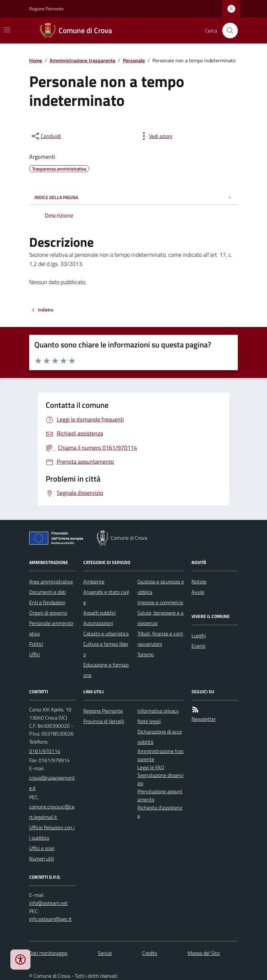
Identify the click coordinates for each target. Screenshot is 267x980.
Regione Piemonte (46, 9)
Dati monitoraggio (48, 953)
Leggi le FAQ (151, 767)
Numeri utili (41, 859)
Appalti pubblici (99, 613)
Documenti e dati (47, 592)
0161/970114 (45, 751)
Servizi (105, 953)
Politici (36, 644)
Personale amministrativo (51, 628)
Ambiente (94, 582)
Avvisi (198, 592)
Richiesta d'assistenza (160, 812)
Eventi (198, 646)
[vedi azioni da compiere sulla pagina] (156, 136)
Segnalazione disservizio (160, 779)
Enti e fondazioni (47, 602)
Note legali (149, 721)
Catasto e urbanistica (106, 634)
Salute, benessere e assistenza (160, 618)
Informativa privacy (158, 711)
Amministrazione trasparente (82, 60)
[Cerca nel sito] (227, 31)
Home (36, 60)
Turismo (145, 654)
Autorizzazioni (98, 623)
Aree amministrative (51, 582)
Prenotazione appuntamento (160, 795)
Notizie (199, 582)
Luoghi (199, 635)
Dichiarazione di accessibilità (160, 737)
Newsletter (204, 719)
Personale (134, 60)
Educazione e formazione (106, 670)
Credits (150, 953)
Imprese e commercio (160, 602)
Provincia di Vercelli (104, 721)
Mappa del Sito (204, 953)
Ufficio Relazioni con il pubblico (52, 833)
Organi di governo (48, 613)
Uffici (35, 654)
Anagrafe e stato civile (106, 597)
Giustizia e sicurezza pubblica (161, 587)
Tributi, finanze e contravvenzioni (160, 639)
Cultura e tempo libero (106, 649)
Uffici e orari (42, 848)
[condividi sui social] (46, 136)
